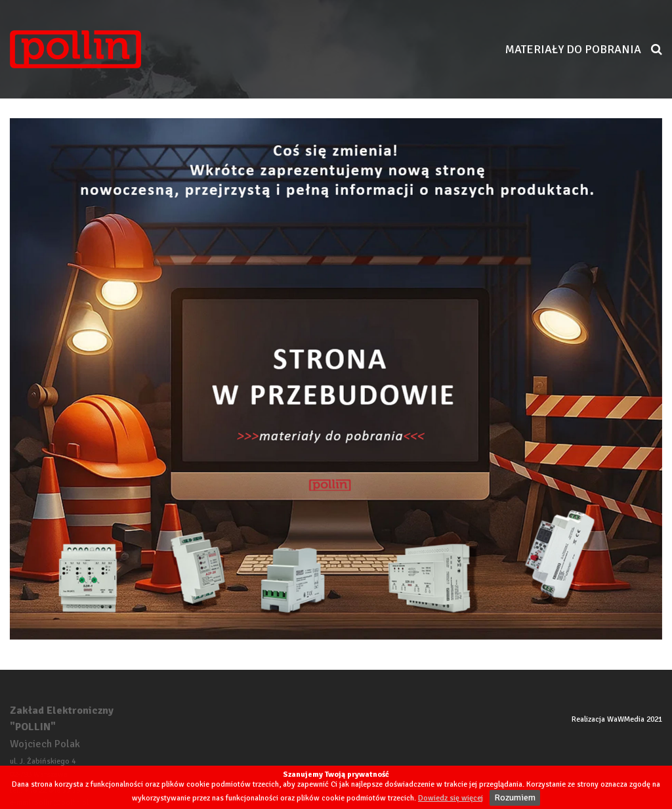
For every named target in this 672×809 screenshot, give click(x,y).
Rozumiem (515, 798)
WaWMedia (626, 719)
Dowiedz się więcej (451, 798)
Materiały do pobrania (573, 49)
